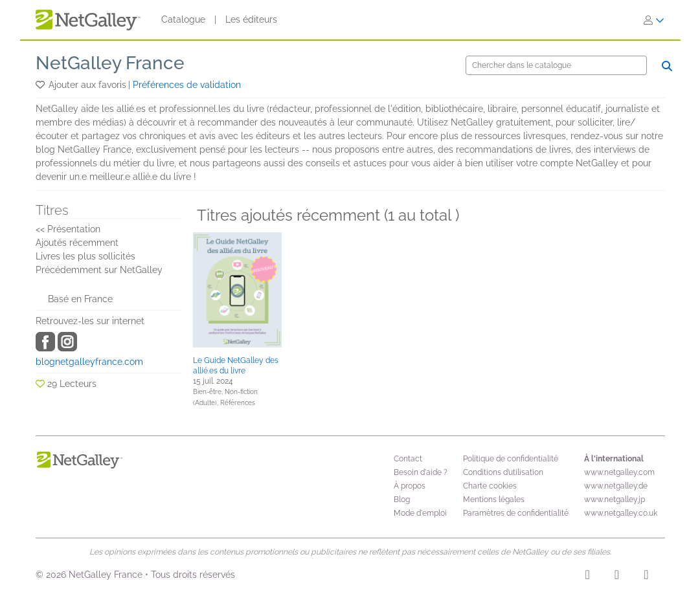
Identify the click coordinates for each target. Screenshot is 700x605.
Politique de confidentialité (511, 459)
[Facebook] (617, 577)
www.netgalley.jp (615, 500)
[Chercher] (556, 65)
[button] (41, 85)
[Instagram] (588, 577)
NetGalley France (110, 63)
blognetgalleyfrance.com (89, 362)
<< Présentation (68, 229)
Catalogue (183, 19)
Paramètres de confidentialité (516, 513)
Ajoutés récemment (77, 243)
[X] (646, 577)
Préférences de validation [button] (187, 85)
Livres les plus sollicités (85, 256)
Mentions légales (494, 500)
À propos (410, 486)
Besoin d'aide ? (421, 472)
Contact (408, 459)
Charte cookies (490, 486)
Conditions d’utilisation (503, 472)
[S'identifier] (654, 20)
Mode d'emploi (420, 513)
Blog (402, 500)
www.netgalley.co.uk (621, 513)
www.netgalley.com (619, 472)
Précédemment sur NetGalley (99, 270)
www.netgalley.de (616, 486)
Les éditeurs (251, 19)
